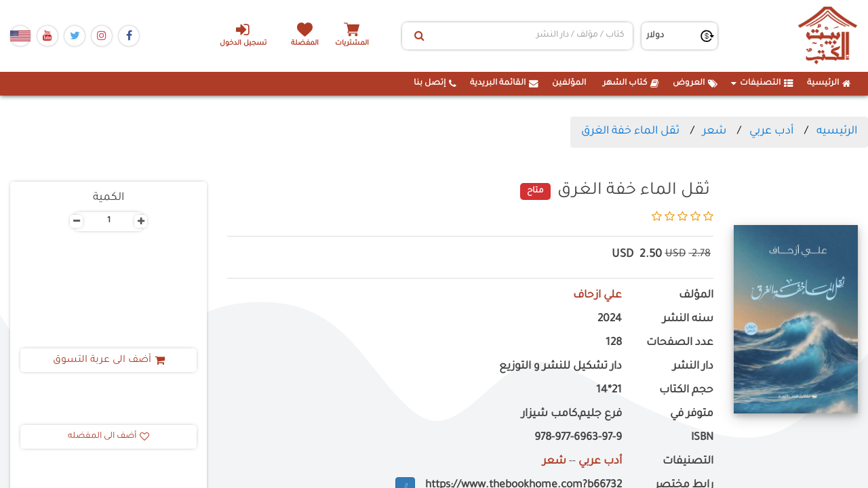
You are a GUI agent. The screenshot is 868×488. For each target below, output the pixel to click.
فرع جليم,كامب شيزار (572, 414)
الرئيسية (829, 83)
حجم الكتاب (686, 391)
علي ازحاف (597, 296)
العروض (695, 83)
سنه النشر (688, 320)
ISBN (702, 438)
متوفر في (692, 414)
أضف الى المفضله (108, 436)
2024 (610, 320)
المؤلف (696, 296)
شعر (714, 131)
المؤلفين (569, 83)
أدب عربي (771, 131)
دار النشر (693, 367)
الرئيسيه (837, 131)
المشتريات (352, 44)
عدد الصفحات (680, 343)
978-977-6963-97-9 (578, 438)
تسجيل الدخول (243, 35)
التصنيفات (762, 83)
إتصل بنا (435, 83)
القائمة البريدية (504, 83)
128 (614, 343)
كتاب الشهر (631, 83)
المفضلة (305, 44)
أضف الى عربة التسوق (109, 361)
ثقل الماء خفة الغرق (630, 131)
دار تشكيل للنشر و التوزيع (560, 367)
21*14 (609, 391)
